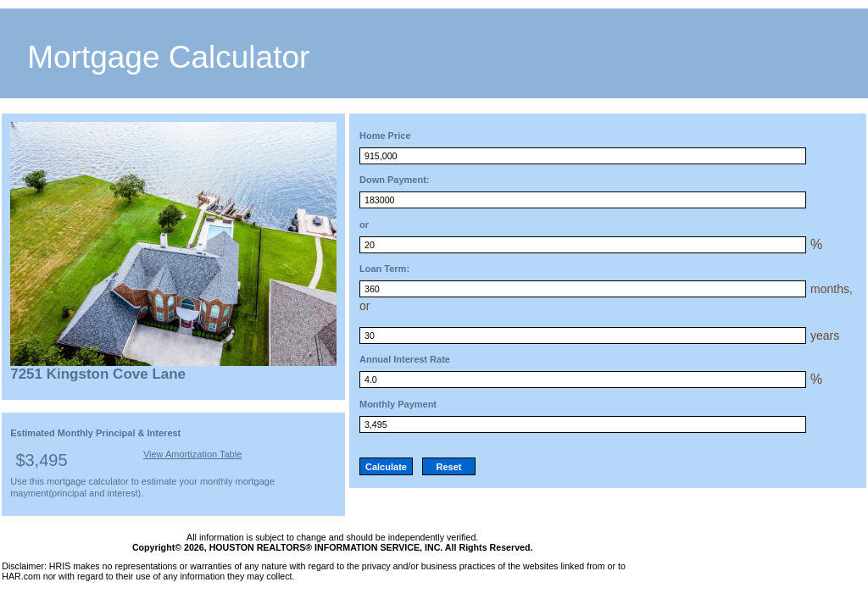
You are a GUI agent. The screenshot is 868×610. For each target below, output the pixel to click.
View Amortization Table (192, 454)
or (364, 225)
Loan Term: (384, 269)
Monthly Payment (398, 404)
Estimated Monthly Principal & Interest (95, 433)
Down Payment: (395, 180)
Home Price (385, 136)
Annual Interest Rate (405, 359)
